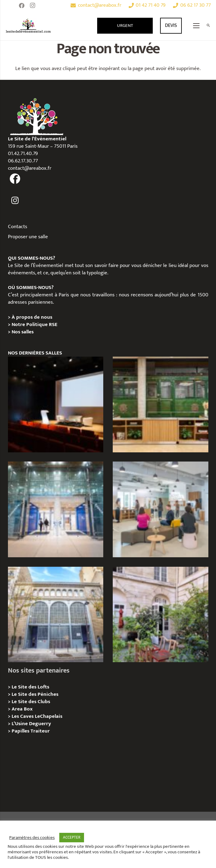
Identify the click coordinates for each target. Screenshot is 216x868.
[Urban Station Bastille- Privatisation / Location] (161, 509)
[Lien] (28, 26)
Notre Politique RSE (35, 325)
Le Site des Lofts (30, 687)
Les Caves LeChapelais (37, 716)
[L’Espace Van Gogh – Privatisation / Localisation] (56, 404)
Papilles (21, 731)
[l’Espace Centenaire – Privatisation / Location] (56, 509)
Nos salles (23, 332)
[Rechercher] (208, 26)
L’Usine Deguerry (31, 724)
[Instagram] (33, 6)
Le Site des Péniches (35, 694)
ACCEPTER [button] (72, 837)
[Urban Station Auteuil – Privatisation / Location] (56, 615)
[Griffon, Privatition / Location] (161, 615)
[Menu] (196, 26)
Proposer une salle (28, 237)
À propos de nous (32, 317)
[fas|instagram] (15, 201)
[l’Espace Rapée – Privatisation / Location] (161, 404)
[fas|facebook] (15, 179)
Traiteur (40, 731)
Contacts (18, 227)
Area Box (22, 709)
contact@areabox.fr (30, 168)
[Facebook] (22, 6)
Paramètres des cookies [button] (32, 838)
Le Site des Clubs (31, 702)
